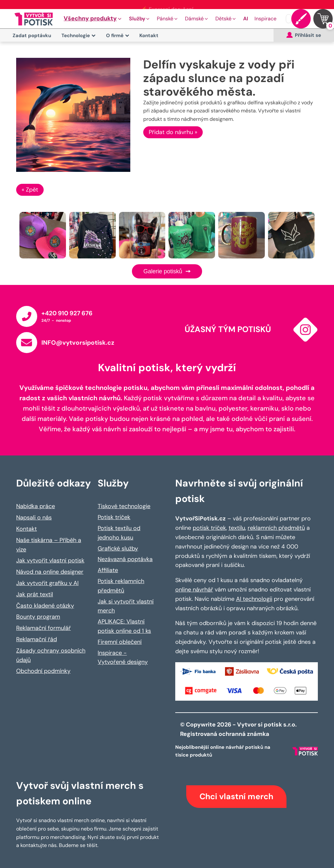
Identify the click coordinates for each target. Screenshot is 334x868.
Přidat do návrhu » (173, 132)
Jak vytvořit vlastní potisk (50, 560)
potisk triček (209, 528)
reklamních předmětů (276, 528)
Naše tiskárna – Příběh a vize (49, 545)
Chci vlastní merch (236, 796)
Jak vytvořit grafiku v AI (47, 583)
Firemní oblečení (120, 642)
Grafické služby (118, 549)
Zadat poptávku (32, 36)
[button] (93, 19)
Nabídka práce (36, 506)
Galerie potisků (167, 271)
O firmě (118, 36)
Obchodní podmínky (43, 671)
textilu (237, 528)
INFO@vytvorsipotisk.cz (78, 343)
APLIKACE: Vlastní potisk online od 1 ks (124, 626)
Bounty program (38, 617)
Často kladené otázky (45, 606)
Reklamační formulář (43, 628)
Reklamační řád (37, 639)
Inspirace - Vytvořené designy (123, 658)
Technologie (79, 36)
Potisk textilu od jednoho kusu (119, 533)
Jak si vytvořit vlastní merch (126, 606)
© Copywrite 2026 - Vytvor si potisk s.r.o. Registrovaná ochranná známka (239, 729)
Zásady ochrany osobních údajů (51, 655)
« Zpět (30, 190)
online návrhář (194, 590)
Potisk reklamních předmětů (121, 586)
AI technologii (254, 599)
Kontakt (149, 36)
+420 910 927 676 (67, 313)
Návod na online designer (50, 572)
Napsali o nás (34, 518)
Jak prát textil (35, 594)
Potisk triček (114, 517)
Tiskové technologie (124, 506)
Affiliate (108, 570)
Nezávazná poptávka (125, 559)
